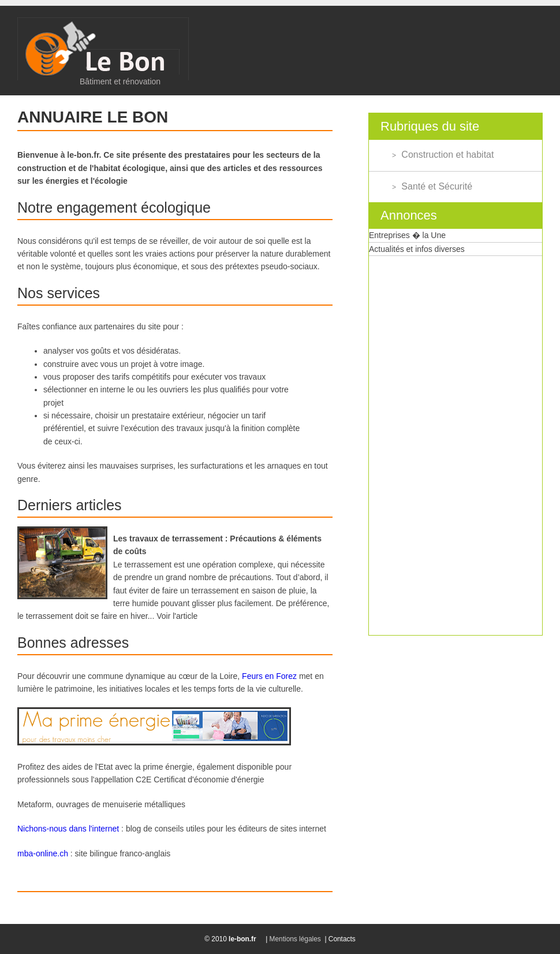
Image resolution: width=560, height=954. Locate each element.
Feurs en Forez (269, 676)
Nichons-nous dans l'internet (68, 829)
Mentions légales (295, 939)
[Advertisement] (406, 429)
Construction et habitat (447, 155)
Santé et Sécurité (437, 186)
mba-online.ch (43, 853)
